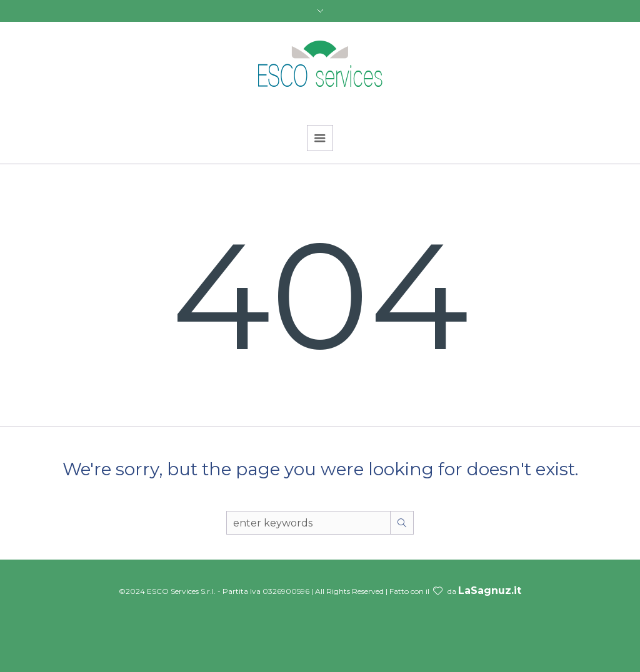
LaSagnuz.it (490, 590)
